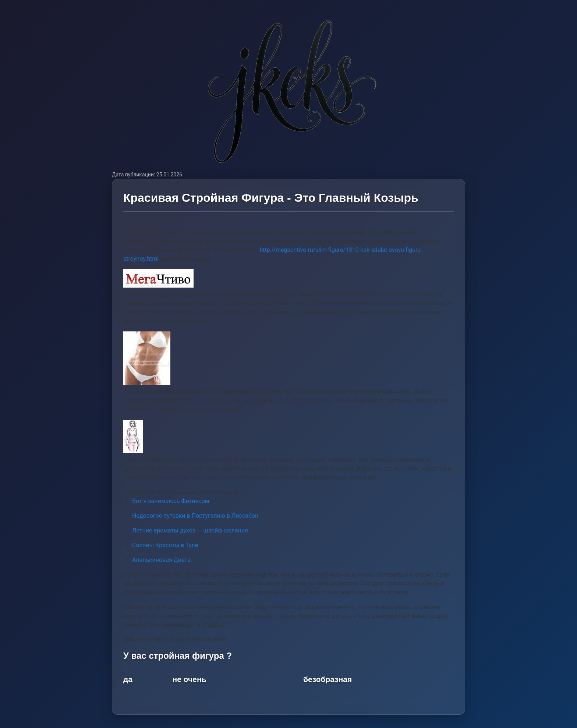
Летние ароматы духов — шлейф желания (190, 530)
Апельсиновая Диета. (162, 560)
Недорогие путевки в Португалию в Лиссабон (195, 516)
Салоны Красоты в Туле (165, 545)
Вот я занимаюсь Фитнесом (171, 501)
